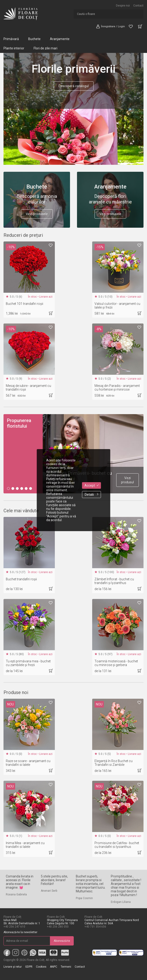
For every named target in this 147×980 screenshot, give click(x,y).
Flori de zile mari (45, 48)
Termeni (66, 967)
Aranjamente (60, 39)
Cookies (41, 967)
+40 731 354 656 (95, 927)
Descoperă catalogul (74, 86)
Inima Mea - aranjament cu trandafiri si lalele (25, 845)
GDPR (29, 967)
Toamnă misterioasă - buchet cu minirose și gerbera (116, 663)
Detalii (92, 495)
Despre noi (123, 6)
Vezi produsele (37, 214)
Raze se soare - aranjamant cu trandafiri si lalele (28, 763)
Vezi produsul (128, 480)
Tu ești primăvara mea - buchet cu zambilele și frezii (28, 663)
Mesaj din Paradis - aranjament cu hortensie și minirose (117, 388)
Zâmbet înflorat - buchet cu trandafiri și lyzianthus (114, 581)
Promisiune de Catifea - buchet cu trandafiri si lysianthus (117, 845)
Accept (92, 485)
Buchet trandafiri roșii (21, 579)
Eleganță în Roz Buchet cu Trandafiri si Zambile (114, 763)
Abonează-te (62, 941)
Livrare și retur (13, 967)
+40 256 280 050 (58, 927)
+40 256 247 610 (14, 927)
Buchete (34, 39)
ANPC (54, 967)
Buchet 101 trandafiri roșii (24, 304)
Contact (138, 6)
